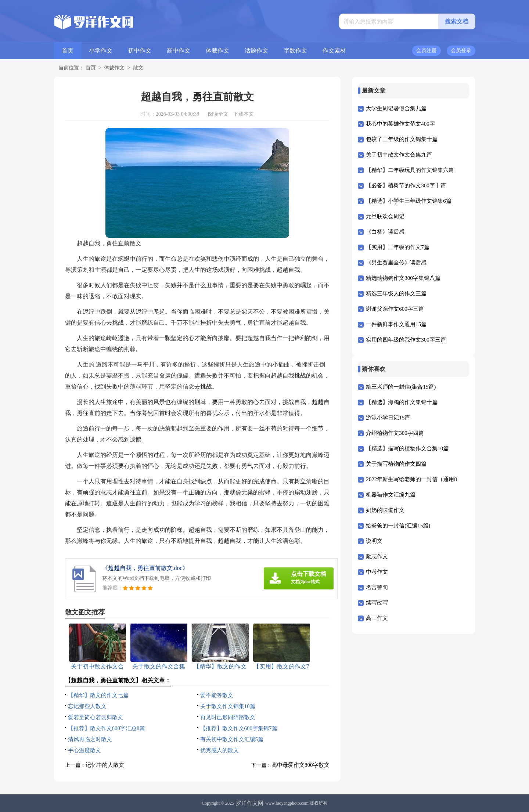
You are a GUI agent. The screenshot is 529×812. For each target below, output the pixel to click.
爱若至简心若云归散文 (96, 717)
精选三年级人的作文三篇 (396, 293)
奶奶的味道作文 (385, 510)
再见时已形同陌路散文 (228, 717)
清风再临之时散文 (90, 739)
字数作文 (295, 50)
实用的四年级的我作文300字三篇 (406, 340)
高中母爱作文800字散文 (301, 765)
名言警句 (377, 587)
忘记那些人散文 (87, 706)
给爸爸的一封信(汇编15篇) (398, 526)
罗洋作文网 (250, 803)
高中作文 (179, 50)
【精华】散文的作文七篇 (98, 695)
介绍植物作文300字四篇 (395, 433)
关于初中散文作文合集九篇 (399, 155)
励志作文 (377, 556)
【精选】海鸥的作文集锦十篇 (402, 402)
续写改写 (377, 603)
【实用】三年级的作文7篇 (398, 247)
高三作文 (377, 618)
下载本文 (244, 114)
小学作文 (101, 50)
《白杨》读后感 (385, 232)
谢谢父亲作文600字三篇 (395, 309)
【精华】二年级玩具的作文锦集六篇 (410, 170)
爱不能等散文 (217, 695)
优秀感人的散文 (219, 750)
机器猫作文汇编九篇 (391, 495)
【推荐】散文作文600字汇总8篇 (107, 728)
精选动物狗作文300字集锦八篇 (403, 278)
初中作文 (140, 50)
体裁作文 (217, 50)
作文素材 (334, 50)
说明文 (374, 541)
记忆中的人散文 (105, 765)
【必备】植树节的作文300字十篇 (406, 185)
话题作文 (256, 50)
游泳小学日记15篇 (388, 418)
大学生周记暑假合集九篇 (396, 108)
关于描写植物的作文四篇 (396, 464)
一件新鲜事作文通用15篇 (396, 324)
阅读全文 (218, 114)
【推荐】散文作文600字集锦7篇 (239, 728)
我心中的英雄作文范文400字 (400, 124)
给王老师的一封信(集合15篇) (401, 387)
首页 (68, 50)
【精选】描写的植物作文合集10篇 (407, 448)
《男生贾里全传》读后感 (396, 263)
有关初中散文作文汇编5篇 (232, 739)
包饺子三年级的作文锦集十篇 (402, 139)
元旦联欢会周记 (385, 216)
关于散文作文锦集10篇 (228, 706)
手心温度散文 (84, 750)
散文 (138, 68)
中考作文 (377, 572)
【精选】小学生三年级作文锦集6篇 (409, 201)
